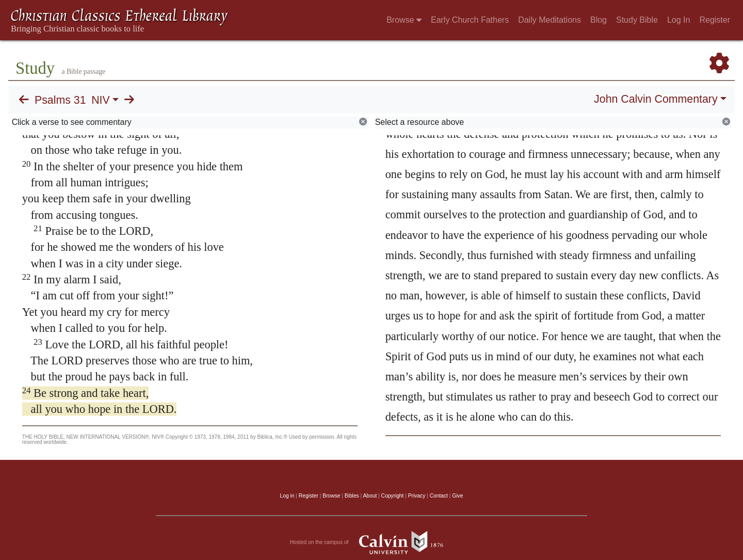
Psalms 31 (60, 100)
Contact (439, 496)
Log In (679, 20)
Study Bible (637, 20)
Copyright (393, 496)
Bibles (352, 496)
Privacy (417, 496)
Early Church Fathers (470, 20)
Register (715, 20)
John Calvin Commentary (656, 99)
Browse (404, 20)
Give (457, 496)
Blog (599, 20)
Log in (287, 496)
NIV (101, 100)
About (370, 496)
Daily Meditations (550, 20)
